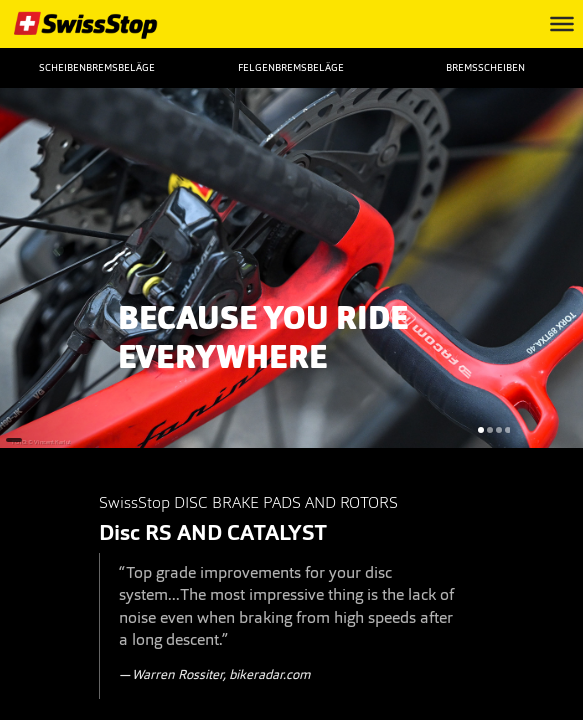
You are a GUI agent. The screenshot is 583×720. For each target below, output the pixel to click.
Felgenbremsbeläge (291, 67)
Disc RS (135, 532)
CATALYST (277, 532)
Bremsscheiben (485, 67)
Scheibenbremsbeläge (97, 67)
